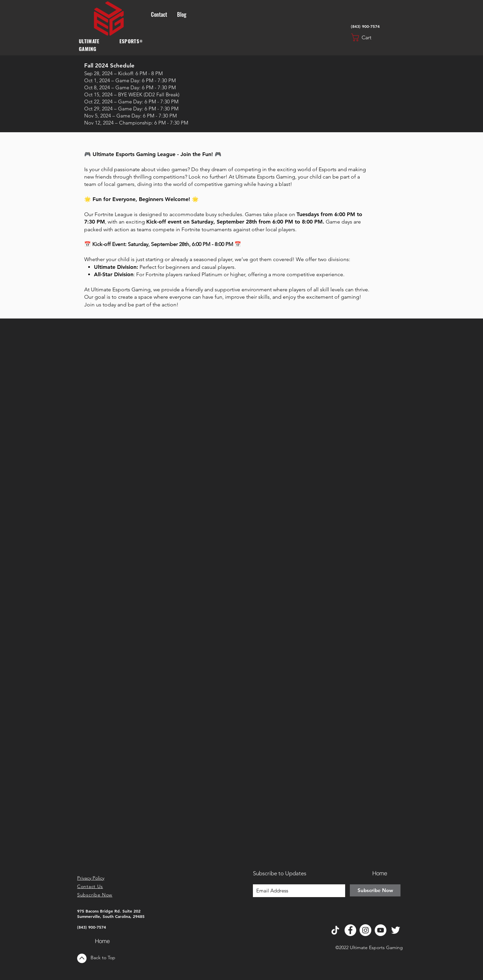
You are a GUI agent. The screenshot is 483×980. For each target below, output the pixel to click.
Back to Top (103, 958)
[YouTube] (381, 930)
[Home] (102, 941)
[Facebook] (350, 930)
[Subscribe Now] (375, 890)
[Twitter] (396, 930)
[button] (366, 37)
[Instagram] (365, 930)
